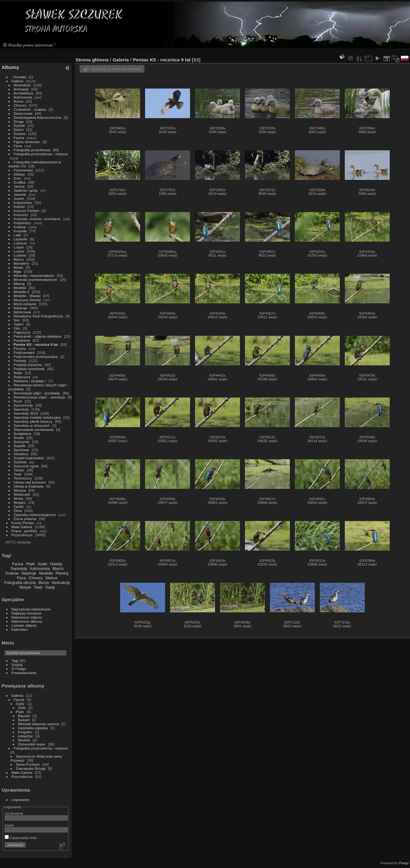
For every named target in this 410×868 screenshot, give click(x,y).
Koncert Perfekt (26, 211)
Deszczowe (23, 113)
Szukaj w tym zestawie (116, 69)
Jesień (19, 198)
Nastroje (21, 308)
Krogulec (25, 732)
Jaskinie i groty (26, 190)
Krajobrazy (22, 223)
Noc (17, 320)
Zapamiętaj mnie (21, 838)
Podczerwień (24, 352)
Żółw (22, 708)
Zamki (19, 506)
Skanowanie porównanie (34, 429)
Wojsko (20, 502)
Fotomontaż (23, 170)
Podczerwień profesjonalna (36, 357)
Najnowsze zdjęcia (27, 617)
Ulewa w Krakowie (29, 486)
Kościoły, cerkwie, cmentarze (37, 219)
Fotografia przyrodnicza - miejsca (41, 154)
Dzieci (19, 130)
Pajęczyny (22, 332)
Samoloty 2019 (26, 413)
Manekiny (22, 263)
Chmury (20, 105)
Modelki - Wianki (27, 296)
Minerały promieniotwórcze (36, 280)
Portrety (20, 361)
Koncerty (21, 215)
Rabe (18, 373)
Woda (19, 498)
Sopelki (20, 446)
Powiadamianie (24, 673)
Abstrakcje (22, 85)
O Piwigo (19, 669)
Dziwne (20, 134)
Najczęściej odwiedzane (31, 609)
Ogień (19, 324)
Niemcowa (22, 312)
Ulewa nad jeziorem (30, 482)
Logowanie (20, 800)
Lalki (17, 235)
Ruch (18, 401)
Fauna (19, 138)
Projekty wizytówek (29, 369)
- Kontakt (19, 77)
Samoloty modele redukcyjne (37, 417)
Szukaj (17, 665)
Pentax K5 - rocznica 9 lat (36, 344)
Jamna (19, 186)
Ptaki (30, 564)
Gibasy (20, 174)
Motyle (25, 587)
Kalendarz (20, 629)
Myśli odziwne (25, 304)
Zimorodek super (32, 744)
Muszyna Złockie (27, 300)
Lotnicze (21, 243)
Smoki (19, 438)
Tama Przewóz (28, 764)
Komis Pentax (23, 523)
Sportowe (22, 450)
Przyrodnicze (22, 535)
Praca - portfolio (24, 531)
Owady (56, 564)
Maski (19, 267)
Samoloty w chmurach (32, 425)
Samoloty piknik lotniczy (33, 421)
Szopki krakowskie (29, 458)
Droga (19, 121)
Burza (19, 101)
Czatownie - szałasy (30, 109)
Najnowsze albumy (27, 621)
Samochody (23, 405)
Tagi (15, 661)
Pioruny (20, 348)
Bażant (24, 720)
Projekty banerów (28, 365)
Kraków (20, 227)
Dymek (20, 125)
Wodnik (24, 740)
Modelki (20, 288)
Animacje (21, 89)
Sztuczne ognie (26, 466)
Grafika (20, 182)
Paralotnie (22, 340)
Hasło (9, 825)
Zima (18, 511)
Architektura (24, 93)
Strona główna (92, 60)
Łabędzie (26, 736)
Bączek (24, 716)
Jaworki (20, 194)
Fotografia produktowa (32, 150)
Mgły (18, 271)
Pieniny (62, 573)
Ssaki (42, 564)
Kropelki (20, 231)
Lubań (19, 247)
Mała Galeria (22, 527)
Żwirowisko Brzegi (31, 768)
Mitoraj (19, 284)
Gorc (18, 178)
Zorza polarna (25, 519)
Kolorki (19, 207)
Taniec (19, 470)
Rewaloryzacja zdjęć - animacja (39, 397)
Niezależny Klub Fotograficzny (38, 316)
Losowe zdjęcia (24, 625)
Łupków (20, 255)
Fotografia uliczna (20, 583)
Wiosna (20, 490)
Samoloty (21, 409)
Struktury (21, 454)
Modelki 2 (22, 292)
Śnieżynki (22, 442)
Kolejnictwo (23, 203)
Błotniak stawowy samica (39, 724)
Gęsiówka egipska (33, 728)
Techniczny (23, 478)
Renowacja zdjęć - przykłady (37, 393)
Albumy (10, 67)
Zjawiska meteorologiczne (35, 515)
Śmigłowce (23, 434)
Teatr (18, 474)
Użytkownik (14, 813)
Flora (18, 146)
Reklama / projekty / (30, 381)
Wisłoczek (22, 494)
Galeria (17, 81)
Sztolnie (20, 462)
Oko (17, 328)
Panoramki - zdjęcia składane (38, 336)
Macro (19, 259)
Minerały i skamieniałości (34, 275)
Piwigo (404, 863)
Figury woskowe (27, 142)
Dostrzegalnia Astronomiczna (37, 117)
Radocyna (22, 377)
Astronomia (23, 97)
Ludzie (19, 251)
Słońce (51, 578)
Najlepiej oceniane (27, 613)
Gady (50, 587)
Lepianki (21, 239)
